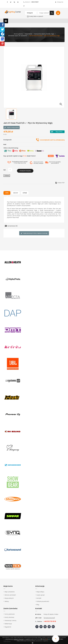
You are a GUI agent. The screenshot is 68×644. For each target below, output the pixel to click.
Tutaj (15, 163)
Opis (7, 192)
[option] (13, 114)
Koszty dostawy (9, 616)
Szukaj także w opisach (35, 16)
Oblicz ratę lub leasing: (11, 148)
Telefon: (39, 620)
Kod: (5, 144)
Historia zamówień (10, 594)
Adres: (38, 613)
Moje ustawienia (10, 591)
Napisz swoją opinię (12, 128)
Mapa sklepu (40, 591)
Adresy (7, 600)
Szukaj (52, 13)
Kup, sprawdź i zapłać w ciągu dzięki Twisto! (20, 156)
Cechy (16, 192)
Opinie (25, 192)
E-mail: (38, 617)
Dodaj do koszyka (25, 170)
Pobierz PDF (60, 182)
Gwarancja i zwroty (10, 619)
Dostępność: (8, 140)
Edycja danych (9, 597)
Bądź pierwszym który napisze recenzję (34, 232)
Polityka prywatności (43, 600)
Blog (38, 604)
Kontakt (39, 597)
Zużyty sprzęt (41, 594)
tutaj (50, 641)
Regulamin (8, 626)
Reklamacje (8, 623)
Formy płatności (10, 613)
